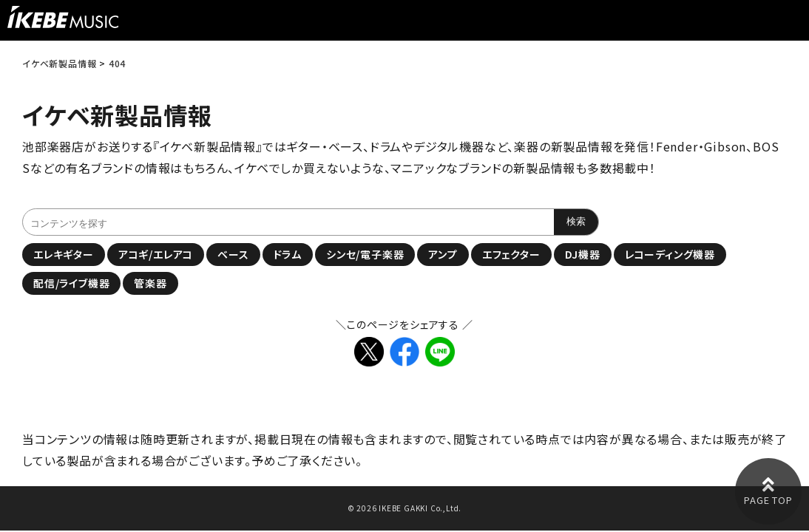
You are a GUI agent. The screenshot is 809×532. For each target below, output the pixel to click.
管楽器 (150, 283)
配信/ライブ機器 (71, 283)
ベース (233, 254)
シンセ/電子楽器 (365, 254)
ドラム (288, 254)
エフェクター (511, 254)
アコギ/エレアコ (156, 254)
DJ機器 (583, 254)
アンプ (443, 254)
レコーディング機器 (670, 254)
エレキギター (64, 254)
